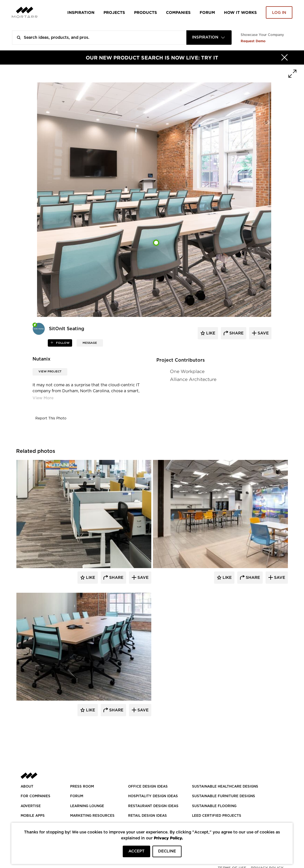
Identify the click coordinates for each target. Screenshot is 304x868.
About (27, 786)
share (236, 333)
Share (116, 578)
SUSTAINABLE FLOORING (214, 806)
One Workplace (187, 371)
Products (145, 12)
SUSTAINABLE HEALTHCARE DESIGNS (225, 786)
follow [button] (62, 343)
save (263, 333)
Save (142, 578)
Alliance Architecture (193, 379)
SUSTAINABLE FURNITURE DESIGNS (224, 796)
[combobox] (209, 38)
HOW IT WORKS (240, 12)
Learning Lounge (87, 806)
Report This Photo (51, 418)
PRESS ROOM (82, 786)
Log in (279, 13)
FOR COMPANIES (35, 796)
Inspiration (81, 12)
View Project (50, 372)
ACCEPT (136, 851)
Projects (114, 12)
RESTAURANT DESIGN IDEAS (153, 806)
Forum (207, 12)
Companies (178, 12)
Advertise (31, 806)
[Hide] (284, 57)
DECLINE (167, 851)
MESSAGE (90, 343)
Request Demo (253, 41)
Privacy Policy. (168, 838)
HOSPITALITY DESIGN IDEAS (153, 796)
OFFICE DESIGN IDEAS (148, 786)
